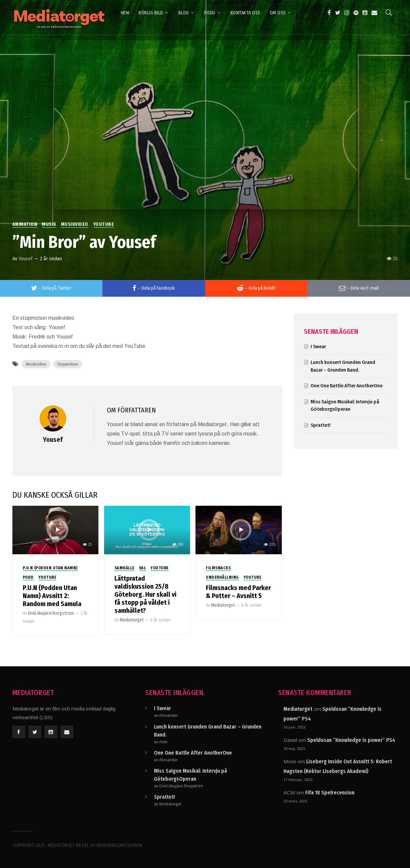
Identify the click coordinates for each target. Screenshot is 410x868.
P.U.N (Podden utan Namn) (50, 568)
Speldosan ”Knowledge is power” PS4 (351, 740)
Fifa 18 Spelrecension (330, 793)
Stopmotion (68, 364)
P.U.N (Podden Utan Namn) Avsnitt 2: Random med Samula (52, 596)
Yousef (26, 259)
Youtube (104, 224)
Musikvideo (75, 224)
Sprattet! (321, 425)
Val (143, 568)
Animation (25, 224)
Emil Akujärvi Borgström (51, 613)
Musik (49, 224)
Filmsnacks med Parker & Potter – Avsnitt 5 (238, 592)
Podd (28, 577)
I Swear (318, 347)
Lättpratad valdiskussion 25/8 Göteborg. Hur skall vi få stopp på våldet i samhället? (145, 594)
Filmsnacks (218, 568)
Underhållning (222, 577)
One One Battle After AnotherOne (347, 386)
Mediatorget (132, 620)
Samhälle (125, 568)
